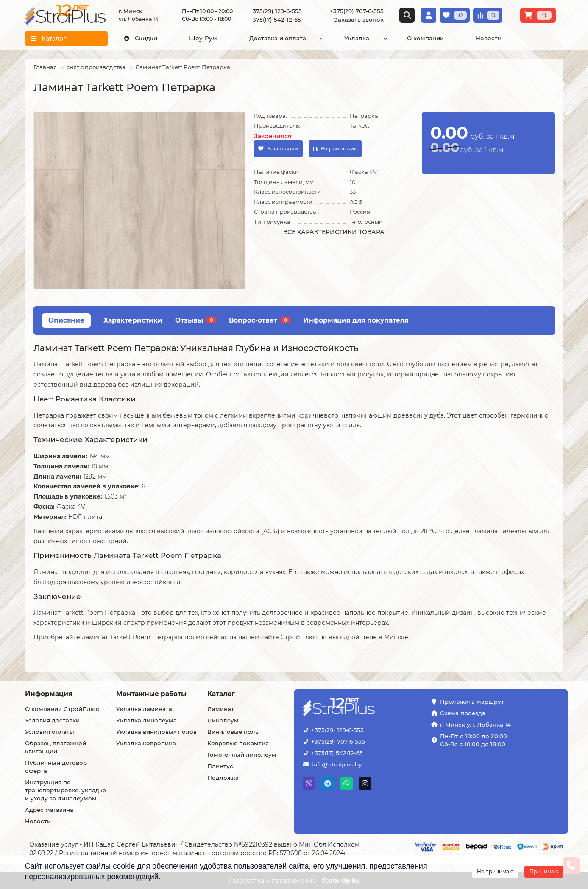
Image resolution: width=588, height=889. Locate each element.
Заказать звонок (359, 20)
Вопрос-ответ (260, 320)
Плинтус (220, 766)
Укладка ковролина (146, 743)
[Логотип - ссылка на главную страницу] (365, 708)
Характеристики (133, 320)
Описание (66, 320)
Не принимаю (495, 871)
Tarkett (359, 125)
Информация (49, 694)
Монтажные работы (151, 694)
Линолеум (223, 720)
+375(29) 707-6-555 (357, 11)
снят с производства (96, 67)
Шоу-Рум (203, 38)
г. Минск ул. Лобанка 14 (475, 725)
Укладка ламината (144, 709)
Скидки (140, 38)
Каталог (221, 694)
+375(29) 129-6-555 (276, 11)
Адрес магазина (49, 810)
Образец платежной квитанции (56, 747)
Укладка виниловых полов (156, 732)
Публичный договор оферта (56, 767)
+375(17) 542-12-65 (275, 20)
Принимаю (544, 871)
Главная (45, 67)
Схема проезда (463, 713)
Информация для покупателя (356, 320)
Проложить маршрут (472, 702)
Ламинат (221, 709)
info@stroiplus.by (337, 764)
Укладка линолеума (146, 720)
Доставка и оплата (278, 38)
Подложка (223, 778)
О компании (425, 38)
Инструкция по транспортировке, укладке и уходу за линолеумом (65, 790)
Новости (489, 38)
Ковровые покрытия (238, 743)
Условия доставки (52, 720)
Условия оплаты (50, 732)
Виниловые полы (234, 732)
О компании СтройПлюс (62, 709)
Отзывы (196, 320)
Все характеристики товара (334, 232)
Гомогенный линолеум (242, 755)
